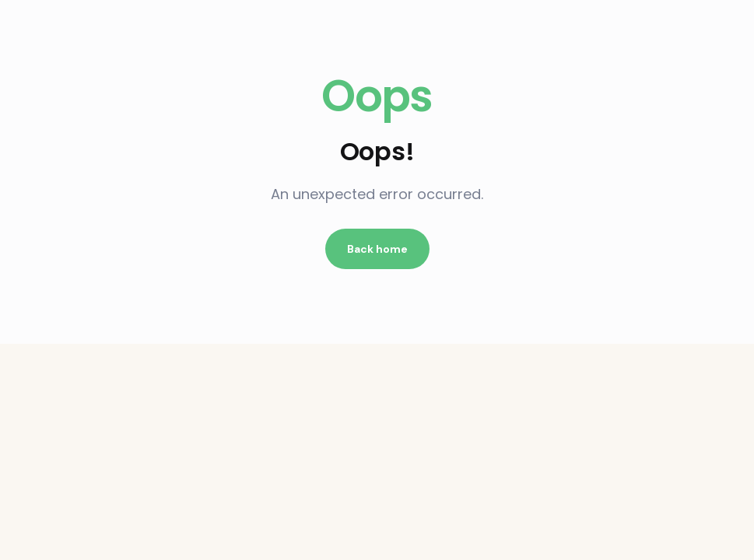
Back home (377, 249)
